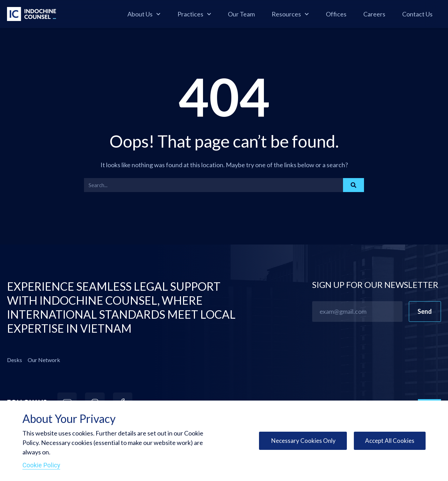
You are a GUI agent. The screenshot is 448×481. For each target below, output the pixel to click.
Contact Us (417, 14)
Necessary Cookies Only (300, 441)
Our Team (241, 14)
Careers (374, 14)
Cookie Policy (41, 465)
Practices (194, 14)
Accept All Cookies (389, 441)
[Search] (353, 185)
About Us (144, 14)
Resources (290, 14)
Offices (336, 14)
